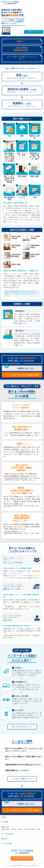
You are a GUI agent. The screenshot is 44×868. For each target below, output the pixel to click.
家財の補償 (6, 829)
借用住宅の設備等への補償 (32, 829)
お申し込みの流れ (7, 834)
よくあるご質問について (22, 779)
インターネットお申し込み (22, 858)
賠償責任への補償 (17, 829)
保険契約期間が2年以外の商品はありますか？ (24, 765)
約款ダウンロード (34, 32)
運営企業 (4, 839)
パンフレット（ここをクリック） (24, 293)
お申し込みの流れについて (22, 727)
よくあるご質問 (7, 843)
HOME (4, 817)
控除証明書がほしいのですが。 (18, 770)
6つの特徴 (5, 822)
